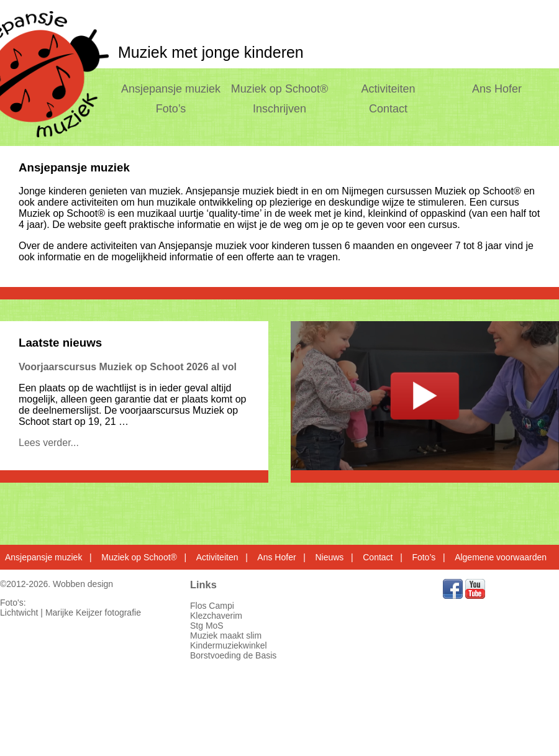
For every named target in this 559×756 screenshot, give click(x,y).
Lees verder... (49, 443)
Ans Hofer (497, 89)
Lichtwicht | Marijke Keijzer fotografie (70, 613)
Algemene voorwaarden (501, 557)
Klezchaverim (216, 616)
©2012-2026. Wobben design (57, 584)
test (425, 396)
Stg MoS (207, 626)
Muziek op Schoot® (279, 89)
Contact (388, 109)
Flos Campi (212, 606)
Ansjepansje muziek (171, 89)
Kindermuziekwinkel (229, 645)
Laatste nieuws (60, 343)
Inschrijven (279, 109)
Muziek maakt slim (226, 635)
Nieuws (329, 557)
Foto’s (171, 109)
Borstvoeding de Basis (233, 655)
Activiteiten (389, 89)
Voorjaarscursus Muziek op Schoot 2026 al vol (128, 367)
